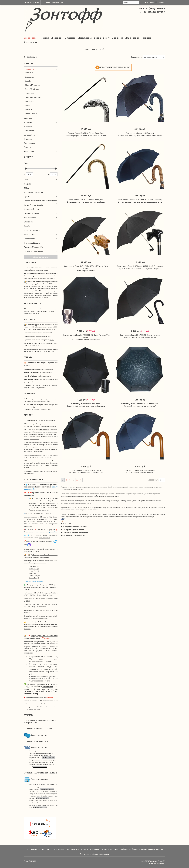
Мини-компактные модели (76, 547)
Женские (57, 38)
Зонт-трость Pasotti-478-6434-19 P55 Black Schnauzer (140, 273)
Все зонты (68, 538)
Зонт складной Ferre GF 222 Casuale (86, 416)
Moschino (29, 101)
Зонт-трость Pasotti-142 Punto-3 (140, 136)
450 (30, 174)
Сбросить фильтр (41, 257)
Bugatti (28, 81)
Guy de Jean (30, 93)
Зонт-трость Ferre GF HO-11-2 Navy (140, 485)
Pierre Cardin (31, 114)
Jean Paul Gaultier (33, 97)
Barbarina (29, 77)
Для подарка (133, 38)
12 (77, 494)
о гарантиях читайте (39, 409)
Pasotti (28, 106)
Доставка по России (35, 849)
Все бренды (31, 38)
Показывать (153, 494)
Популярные (85, 38)
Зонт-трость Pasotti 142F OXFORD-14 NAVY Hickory (140, 205)
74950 (54, 174)
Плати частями (32, 2)
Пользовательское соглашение (104, 849)
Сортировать (137, 57)
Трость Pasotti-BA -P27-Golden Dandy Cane (86, 205)
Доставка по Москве (55, 849)
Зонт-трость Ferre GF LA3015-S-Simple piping (140, 345)
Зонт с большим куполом (75, 550)
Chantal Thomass (33, 85)
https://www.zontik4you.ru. (39, 270)
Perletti (29, 110)
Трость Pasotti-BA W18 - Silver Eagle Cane (86, 136)
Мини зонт (117, 38)
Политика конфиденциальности (94, 854)
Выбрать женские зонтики (75, 541)
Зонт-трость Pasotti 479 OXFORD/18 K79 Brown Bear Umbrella (86, 275)
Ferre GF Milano (32, 89)
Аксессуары (31, 42)
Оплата (56, 2)
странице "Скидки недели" (46, 420)
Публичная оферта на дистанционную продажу (141, 849)
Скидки (147, 38)
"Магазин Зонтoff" (157, 861)
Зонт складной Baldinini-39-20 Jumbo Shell (140, 416)
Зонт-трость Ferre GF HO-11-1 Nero (86, 485)
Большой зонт (102, 38)
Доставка (46, 2)
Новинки (45, 38)
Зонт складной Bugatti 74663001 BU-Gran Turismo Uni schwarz (86, 346)
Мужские (70, 38)
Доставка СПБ (73, 849)
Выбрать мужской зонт (74, 544)
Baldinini (29, 73)
